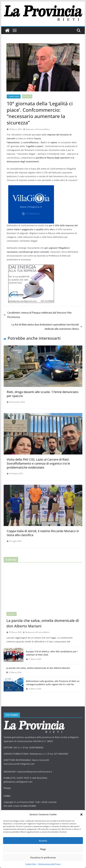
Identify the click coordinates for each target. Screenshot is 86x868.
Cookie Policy (31, 864)
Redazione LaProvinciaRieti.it (38, 129)
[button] (81, 814)
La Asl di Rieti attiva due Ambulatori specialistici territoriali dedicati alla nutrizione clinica (46, 327)
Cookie (7, 796)
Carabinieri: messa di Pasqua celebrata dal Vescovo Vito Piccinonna (38, 315)
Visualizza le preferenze (43, 857)
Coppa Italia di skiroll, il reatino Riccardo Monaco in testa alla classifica (43, 533)
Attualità (27, 96)
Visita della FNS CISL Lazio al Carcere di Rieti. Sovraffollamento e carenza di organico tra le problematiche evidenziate (38, 463)
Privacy (7, 788)
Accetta (43, 841)
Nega (43, 849)
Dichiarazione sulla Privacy (49, 864)
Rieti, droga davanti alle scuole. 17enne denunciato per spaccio (43, 394)
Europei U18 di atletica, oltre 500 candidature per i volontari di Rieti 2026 (51, 653)
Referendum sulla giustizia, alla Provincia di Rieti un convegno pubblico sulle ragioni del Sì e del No (51, 683)
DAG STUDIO (29, 806)
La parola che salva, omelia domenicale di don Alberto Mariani (42, 623)
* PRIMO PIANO (13, 96)
